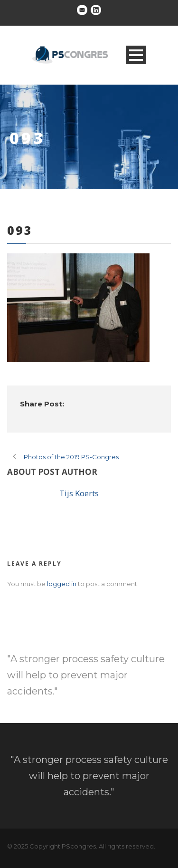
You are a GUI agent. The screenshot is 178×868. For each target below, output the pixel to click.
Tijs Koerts (79, 493)
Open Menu (136, 55)
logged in (62, 584)
